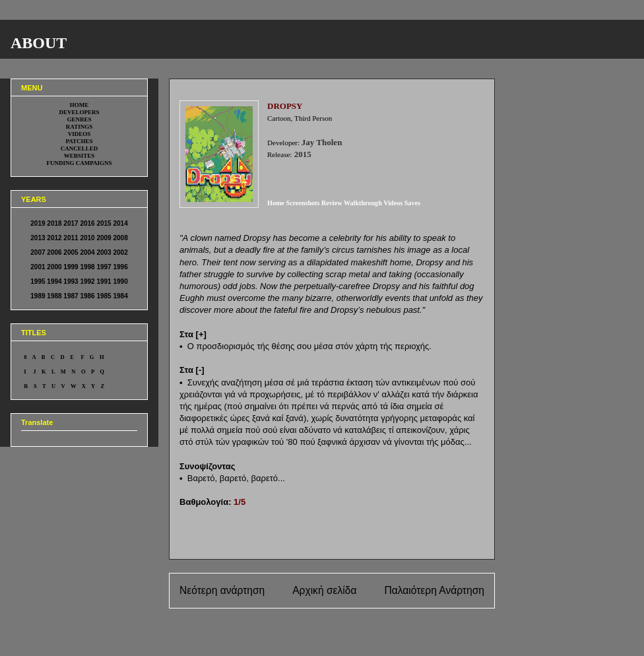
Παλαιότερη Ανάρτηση (434, 590)
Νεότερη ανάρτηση (222, 590)
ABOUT (39, 43)
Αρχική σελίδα (324, 590)
